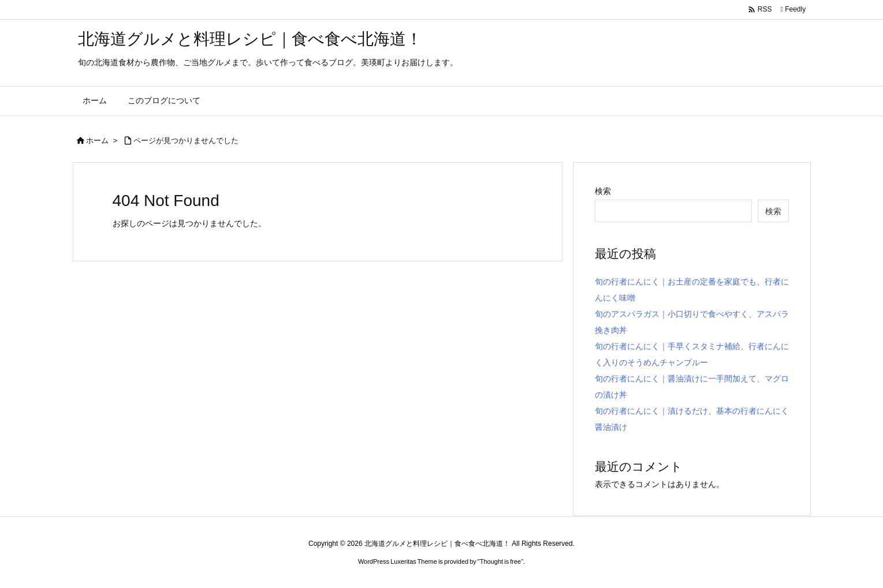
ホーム (97, 141)
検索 (603, 191)
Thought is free (500, 561)
